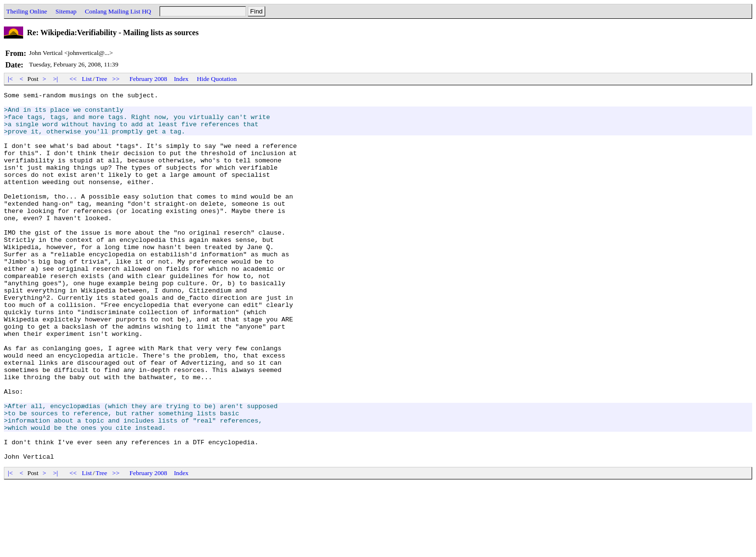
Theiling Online (27, 11)
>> (116, 79)
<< (73, 79)
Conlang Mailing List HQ (118, 11)
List (87, 79)
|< (10, 79)
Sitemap (66, 11)
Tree (101, 79)
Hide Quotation (217, 79)
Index (181, 79)
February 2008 (148, 79)
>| (56, 79)
